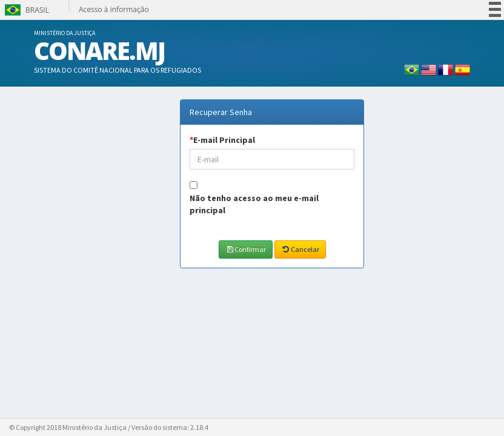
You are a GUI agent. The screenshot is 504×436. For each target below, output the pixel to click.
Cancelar (300, 249)
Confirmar (246, 249)
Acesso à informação (114, 9)
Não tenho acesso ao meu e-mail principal (254, 204)
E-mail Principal (222, 140)
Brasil (26, 10)
